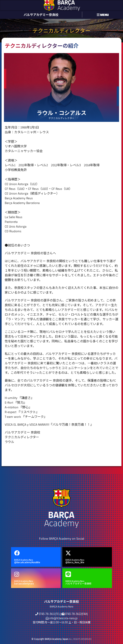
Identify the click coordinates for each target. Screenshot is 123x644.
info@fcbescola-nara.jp (63, 618)
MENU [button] (103, 15)
